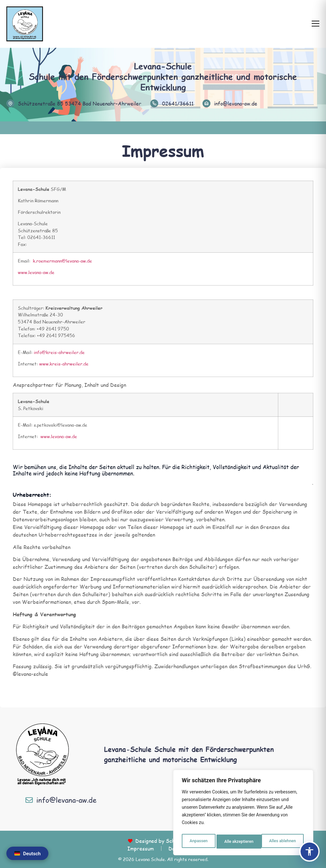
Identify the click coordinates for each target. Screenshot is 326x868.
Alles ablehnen (237, 842)
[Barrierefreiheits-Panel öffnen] (309, 851)
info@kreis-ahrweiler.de (59, 352)
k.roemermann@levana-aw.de (62, 261)
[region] (243, 814)
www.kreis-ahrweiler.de (64, 364)
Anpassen (198, 842)
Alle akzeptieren (282, 842)
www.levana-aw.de (36, 272)
